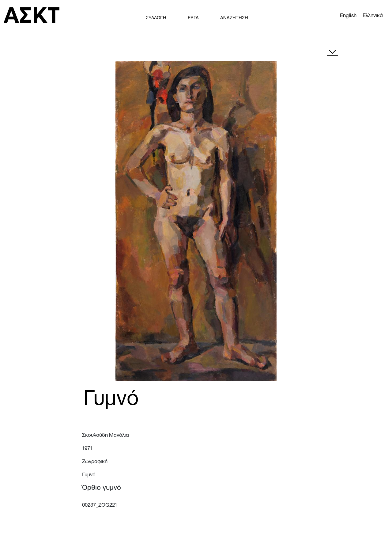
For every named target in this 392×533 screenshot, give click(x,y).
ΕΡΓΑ (193, 18)
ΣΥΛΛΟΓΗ (156, 18)
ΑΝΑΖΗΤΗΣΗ (234, 18)
